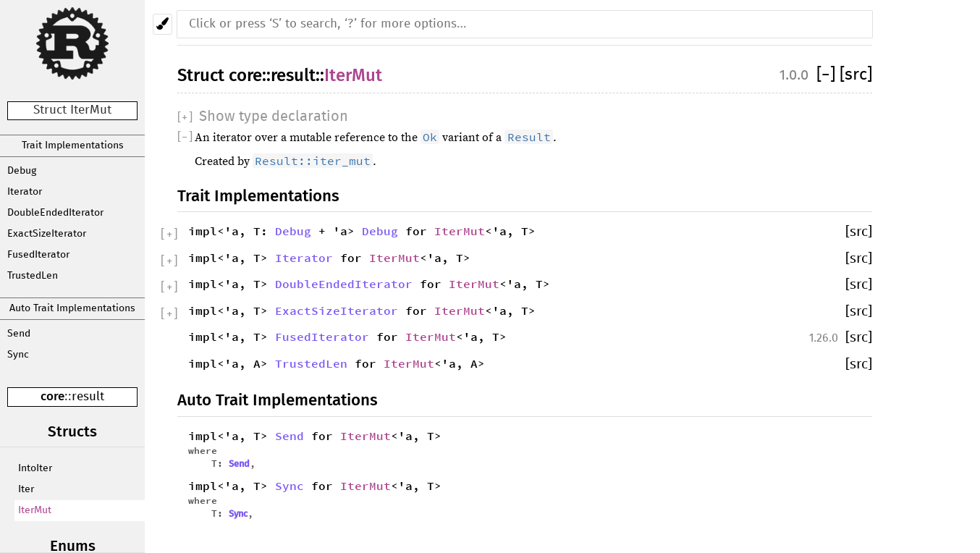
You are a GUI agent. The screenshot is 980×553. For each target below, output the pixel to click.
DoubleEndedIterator (55, 213)
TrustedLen (33, 276)
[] (828, 75)
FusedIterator (38, 255)
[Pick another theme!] (162, 24)
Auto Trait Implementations (72, 308)
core (52, 396)
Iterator (25, 192)
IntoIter (35, 468)
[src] (856, 75)
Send (19, 334)
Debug (22, 171)
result (88, 397)
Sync (18, 355)
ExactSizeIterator (47, 234)
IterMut (35, 510)
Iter (26, 489)
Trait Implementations (73, 145)
